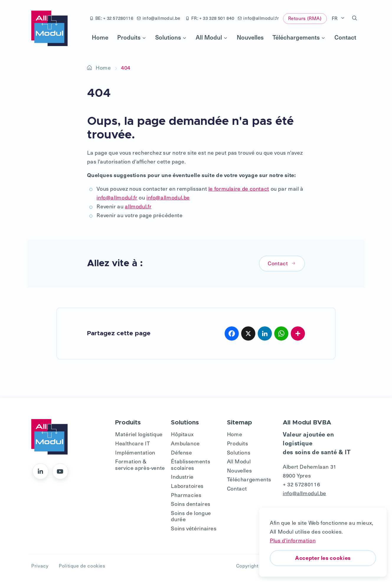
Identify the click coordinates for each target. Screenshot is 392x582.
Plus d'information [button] (293, 540)
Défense (181, 452)
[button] (355, 18)
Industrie (182, 476)
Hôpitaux (182, 434)
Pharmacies (186, 495)
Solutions (171, 37)
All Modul (212, 37)
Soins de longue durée (191, 516)
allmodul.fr (138, 206)
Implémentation (135, 452)
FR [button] (335, 18)
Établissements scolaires (191, 464)
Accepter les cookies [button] (323, 558)
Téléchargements (299, 37)
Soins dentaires (191, 504)
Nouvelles (250, 37)
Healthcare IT (133, 443)
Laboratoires (187, 486)
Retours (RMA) (305, 18)
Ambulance (185, 443)
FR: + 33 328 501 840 (210, 18)
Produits (132, 37)
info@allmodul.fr (258, 18)
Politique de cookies (82, 566)
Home (100, 37)
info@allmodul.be (159, 18)
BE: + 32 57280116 (111, 18)
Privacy (40, 566)
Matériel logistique (139, 434)
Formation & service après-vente (140, 464)
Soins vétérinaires (194, 528)
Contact (345, 37)
